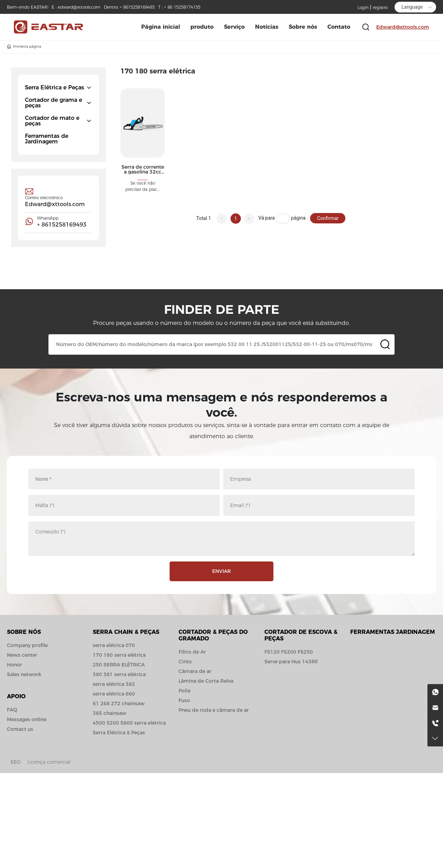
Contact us (20, 729)
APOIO (16, 696)
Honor (15, 665)
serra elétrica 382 (114, 684)
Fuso (184, 700)
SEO (15, 762)
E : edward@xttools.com (76, 7)
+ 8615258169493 (62, 225)
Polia (184, 691)
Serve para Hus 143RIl (291, 662)
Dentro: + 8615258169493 (129, 7)
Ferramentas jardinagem (393, 632)
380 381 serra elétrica (119, 674)
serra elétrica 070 (114, 645)
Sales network (24, 674)
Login (364, 7)
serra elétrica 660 (114, 694)
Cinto (185, 662)
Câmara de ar (195, 671)
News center (22, 655)
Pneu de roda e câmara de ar (214, 710)
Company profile (27, 645)
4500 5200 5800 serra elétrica (129, 723)
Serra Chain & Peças (126, 632)
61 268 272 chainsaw (119, 703)
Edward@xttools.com (403, 27)
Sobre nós (24, 632)
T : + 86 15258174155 (179, 7)
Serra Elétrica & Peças (119, 733)
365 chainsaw (110, 713)
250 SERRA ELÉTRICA (119, 665)
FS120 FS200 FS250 (289, 652)
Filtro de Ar (192, 652)
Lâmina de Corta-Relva (206, 681)
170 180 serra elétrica (119, 655)
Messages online (27, 719)
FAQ (12, 710)
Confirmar (328, 218)
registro (380, 7)
